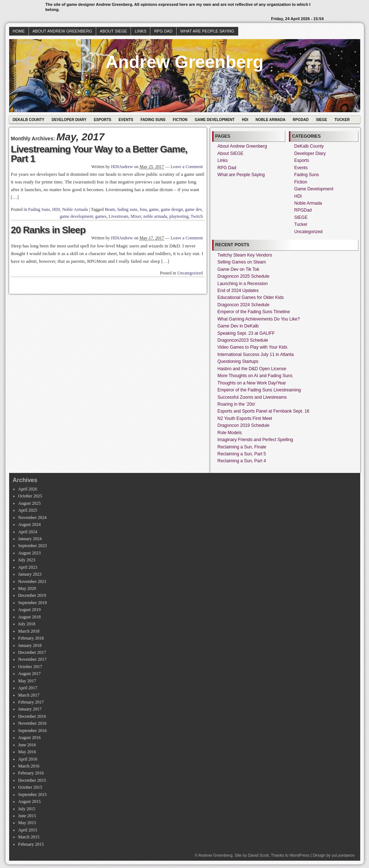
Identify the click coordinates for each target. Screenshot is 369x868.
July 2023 (27, 560)
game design (172, 209)
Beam (110, 209)
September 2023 (33, 546)
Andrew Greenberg (184, 62)
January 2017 (30, 709)
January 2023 (30, 574)
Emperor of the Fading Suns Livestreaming (259, 390)
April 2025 (28, 510)
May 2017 (27, 681)
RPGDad (301, 120)
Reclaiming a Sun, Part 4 (242, 461)
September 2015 (33, 795)
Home (19, 31)
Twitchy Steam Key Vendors (245, 255)
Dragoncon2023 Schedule (243, 340)
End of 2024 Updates (238, 291)
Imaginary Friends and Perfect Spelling (255, 440)
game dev (193, 209)
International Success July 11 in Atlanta (256, 355)
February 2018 (31, 638)
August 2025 (30, 503)
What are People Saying (207, 31)
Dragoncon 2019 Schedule (244, 425)
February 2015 (31, 844)
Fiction (180, 120)
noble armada (155, 216)
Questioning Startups (238, 361)
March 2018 (29, 631)
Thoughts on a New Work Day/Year (252, 383)
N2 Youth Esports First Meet (245, 418)
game (154, 209)
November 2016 (33, 723)
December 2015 (32, 780)
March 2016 (29, 766)
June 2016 (27, 745)
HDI (245, 120)
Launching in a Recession (243, 284)
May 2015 (27, 823)
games (101, 216)
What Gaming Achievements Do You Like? (259, 319)
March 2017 (29, 695)
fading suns (127, 209)
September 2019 (33, 603)
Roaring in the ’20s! (236, 404)
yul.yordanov (343, 855)
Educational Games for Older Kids (251, 297)
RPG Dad (163, 31)
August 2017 (30, 674)
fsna (143, 209)
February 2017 (31, 702)
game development (76, 216)
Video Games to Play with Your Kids (253, 347)
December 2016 (32, 716)
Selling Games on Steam (242, 262)
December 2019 (32, 595)
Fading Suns (153, 120)
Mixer (136, 216)
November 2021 (33, 581)
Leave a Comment (187, 167)
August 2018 (30, 617)
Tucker (342, 120)
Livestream (118, 216)
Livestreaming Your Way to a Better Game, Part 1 (99, 154)
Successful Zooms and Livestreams (252, 397)
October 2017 (30, 667)
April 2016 (28, 759)
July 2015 (27, 809)
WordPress (300, 855)
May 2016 (27, 752)
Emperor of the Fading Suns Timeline (254, 312)
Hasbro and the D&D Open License (252, 369)
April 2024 (28, 532)
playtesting (179, 216)
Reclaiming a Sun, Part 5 (242, 454)
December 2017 (32, 652)
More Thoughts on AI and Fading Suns (255, 376)
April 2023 (28, 567)
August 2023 (30, 553)
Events (126, 120)
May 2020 (27, 588)
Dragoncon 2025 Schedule (244, 276)
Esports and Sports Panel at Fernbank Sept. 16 (263, 411)
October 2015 (30, 787)
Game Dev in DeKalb (238, 326)
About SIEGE (114, 31)
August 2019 (30, 610)
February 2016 (31, 773)
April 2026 (28, 489)
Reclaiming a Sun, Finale (242, 447)
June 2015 (27, 816)
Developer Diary (69, 120)
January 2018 (30, 645)
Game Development (215, 120)
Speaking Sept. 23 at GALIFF (246, 333)
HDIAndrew (122, 167)
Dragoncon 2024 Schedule (244, 305)
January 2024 (30, 539)
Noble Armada (271, 120)
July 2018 (27, 624)
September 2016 (33, 731)
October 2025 (30, 496)
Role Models (230, 433)
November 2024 (33, 518)
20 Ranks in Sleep (48, 230)
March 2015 (29, 837)
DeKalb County (29, 120)
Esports (102, 120)
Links (140, 31)
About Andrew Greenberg (62, 31)
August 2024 (30, 524)
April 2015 (28, 830)
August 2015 (30, 801)
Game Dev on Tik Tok (239, 269)
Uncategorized (190, 273)
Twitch (197, 216)
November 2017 (33, 659)
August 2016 (30, 738)
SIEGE (322, 120)
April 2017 (28, 688)
